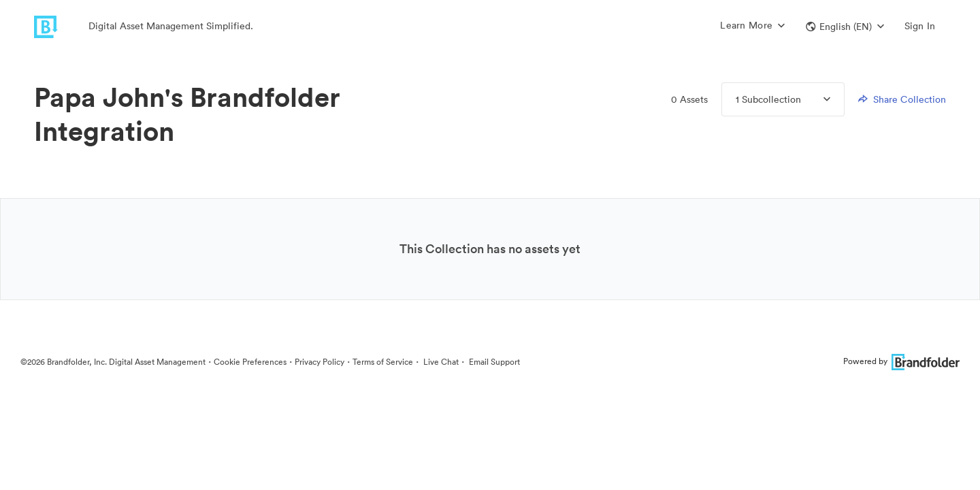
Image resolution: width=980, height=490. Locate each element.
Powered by (901, 361)
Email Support (493, 362)
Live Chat (440, 362)
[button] (845, 27)
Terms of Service (383, 362)
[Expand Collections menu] (816, 99)
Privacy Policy (320, 362)
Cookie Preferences (250, 362)
